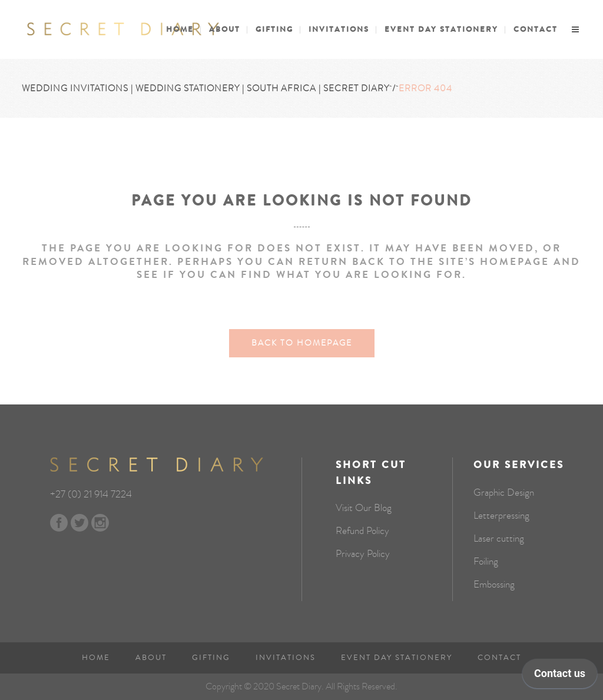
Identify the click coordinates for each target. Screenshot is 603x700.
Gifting (211, 658)
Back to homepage (302, 343)
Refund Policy (362, 531)
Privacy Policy (363, 554)
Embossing (494, 585)
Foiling (486, 562)
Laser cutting (499, 539)
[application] (560, 676)
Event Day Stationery (397, 658)
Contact (499, 658)
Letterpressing (501, 516)
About (151, 658)
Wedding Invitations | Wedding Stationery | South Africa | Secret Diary (206, 88)
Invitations (286, 658)
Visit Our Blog (364, 508)
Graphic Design (504, 493)
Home (96, 658)
